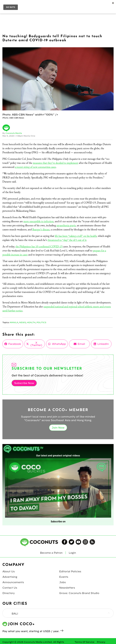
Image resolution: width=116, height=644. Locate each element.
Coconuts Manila (14, 133)
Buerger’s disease (41, 229)
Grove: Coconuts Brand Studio (79, 593)
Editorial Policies (70, 571)
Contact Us (10, 588)
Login (72, 553)
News (23, 322)
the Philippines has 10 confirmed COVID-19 (39, 246)
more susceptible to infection (39, 221)
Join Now (58, 428)
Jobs (62, 582)
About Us (9, 571)
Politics (41, 322)
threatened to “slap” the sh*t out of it (67, 240)
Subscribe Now (24, 383)
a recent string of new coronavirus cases (35, 167)
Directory (9, 593)
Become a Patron (51, 553)
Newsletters (67, 588)
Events (64, 577)
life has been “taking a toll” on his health (76, 236)
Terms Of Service (85, 642)
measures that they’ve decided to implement (56, 163)
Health (31, 322)
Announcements (13, 582)
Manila (14, 322)
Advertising (10, 577)
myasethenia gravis (66, 225)
